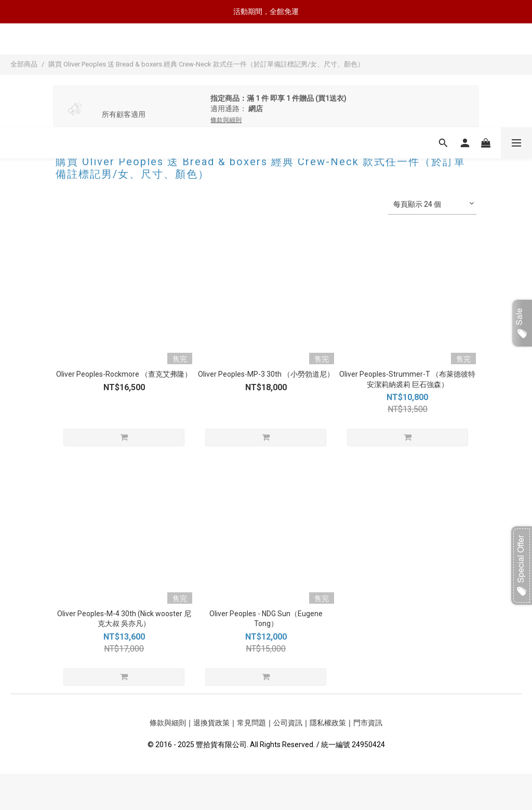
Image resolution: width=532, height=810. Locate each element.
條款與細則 (168, 723)
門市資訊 (368, 723)
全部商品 (24, 64)
